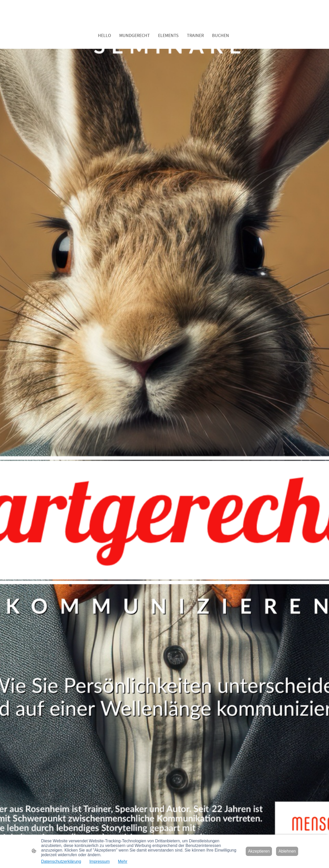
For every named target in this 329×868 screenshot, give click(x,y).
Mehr (123, 861)
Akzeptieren (259, 851)
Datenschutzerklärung (61, 861)
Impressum (100, 861)
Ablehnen (287, 851)
